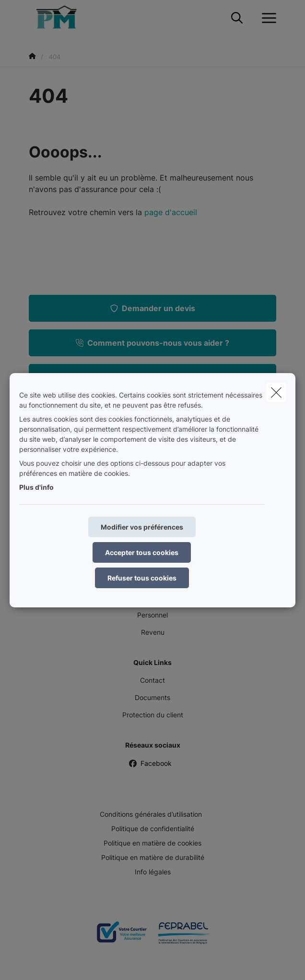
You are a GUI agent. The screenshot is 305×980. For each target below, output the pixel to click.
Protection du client (153, 715)
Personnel (152, 615)
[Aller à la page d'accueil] (61, 18)
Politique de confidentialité (153, 829)
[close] (276, 392)
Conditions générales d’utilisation (151, 814)
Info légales (153, 872)
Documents (152, 697)
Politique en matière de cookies (152, 843)
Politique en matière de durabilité (153, 857)
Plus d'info (36, 487)
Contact (152, 680)
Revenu (153, 632)
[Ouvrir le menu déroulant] (267, 18)
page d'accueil (171, 212)
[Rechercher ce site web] (237, 18)
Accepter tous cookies (142, 552)
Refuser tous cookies (142, 578)
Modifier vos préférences (142, 527)
